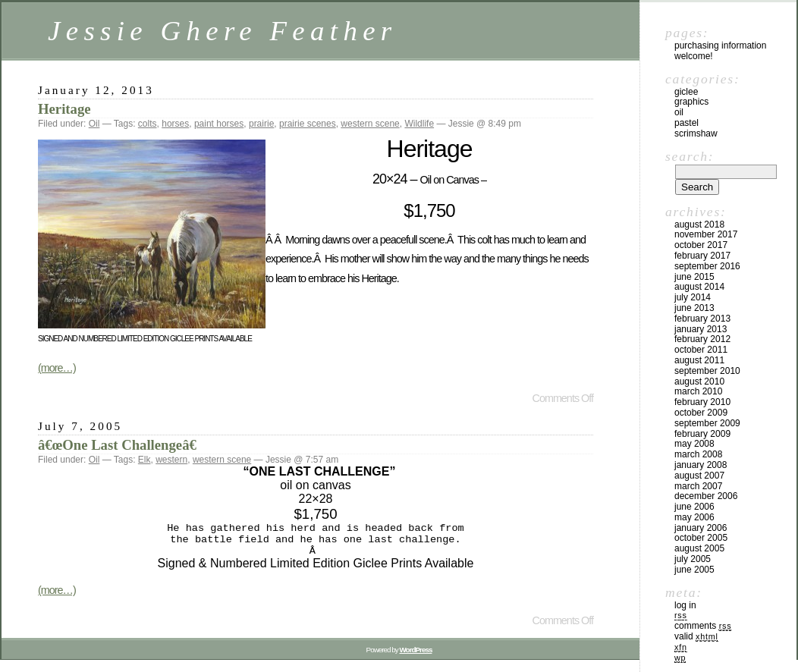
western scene (370, 124)
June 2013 (694, 308)
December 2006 (706, 496)
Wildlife (419, 124)
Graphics (691, 102)
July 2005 (693, 559)
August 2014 (699, 287)
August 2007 (699, 476)
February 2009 (702, 434)
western (171, 460)
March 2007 (698, 486)
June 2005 (694, 570)
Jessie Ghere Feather (223, 31)
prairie (261, 124)
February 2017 (702, 256)
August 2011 (699, 360)
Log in (685, 605)
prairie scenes (308, 124)
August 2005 (699, 548)
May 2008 (694, 444)
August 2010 (699, 382)
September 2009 (707, 423)
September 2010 (707, 371)
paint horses (219, 124)
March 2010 (698, 391)
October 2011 (701, 350)
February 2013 (702, 319)
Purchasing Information (720, 46)
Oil (94, 124)
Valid (696, 636)
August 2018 (699, 225)
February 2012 (702, 339)
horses (175, 124)
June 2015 (694, 277)
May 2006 (694, 517)
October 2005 (701, 538)
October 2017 (701, 245)
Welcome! (694, 56)
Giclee (686, 92)
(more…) (57, 368)
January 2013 (701, 329)
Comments (703, 626)
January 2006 (701, 528)
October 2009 (701, 413)
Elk (145, 460)
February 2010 (702, 402)
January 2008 (701, 465)
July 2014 (693, 297)
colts (148, 124)
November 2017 (706, 234)
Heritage (64, 109)
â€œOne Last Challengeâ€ (122, 445)
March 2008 (698, 454)
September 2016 (707, 266)
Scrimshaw (696, 133)
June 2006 (694, 507)
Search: (690, 156)
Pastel (686, 123)
